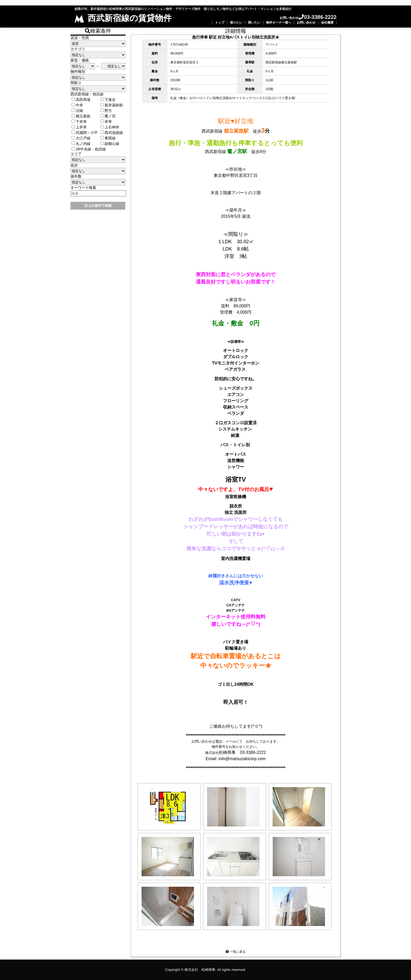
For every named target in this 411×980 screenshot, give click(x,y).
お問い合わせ (306, 23)
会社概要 (327, 23)
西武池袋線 (112, 133)
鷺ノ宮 (108, 116)
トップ (220, 23)
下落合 (108, 100)
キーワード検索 (83, 188)
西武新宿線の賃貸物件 (123, 18)
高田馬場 (81, 100)
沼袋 (77, 111)
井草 (106, 122)
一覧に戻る (236, 952)
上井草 (79, 127)
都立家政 (81, 116)
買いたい (254, 23)
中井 (77, 105)
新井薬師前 (112, 105)
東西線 (108, 138)
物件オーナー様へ (279, 23)
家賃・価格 (80, 60)
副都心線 (110, 144)
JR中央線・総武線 (89, 149)
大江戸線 (81, 138)
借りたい (236, 23)
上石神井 (110, 127)
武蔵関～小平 (85, 133)
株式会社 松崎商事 (200, 970)
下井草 (79, 122)
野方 (106, 111)
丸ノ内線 (81, 144)
